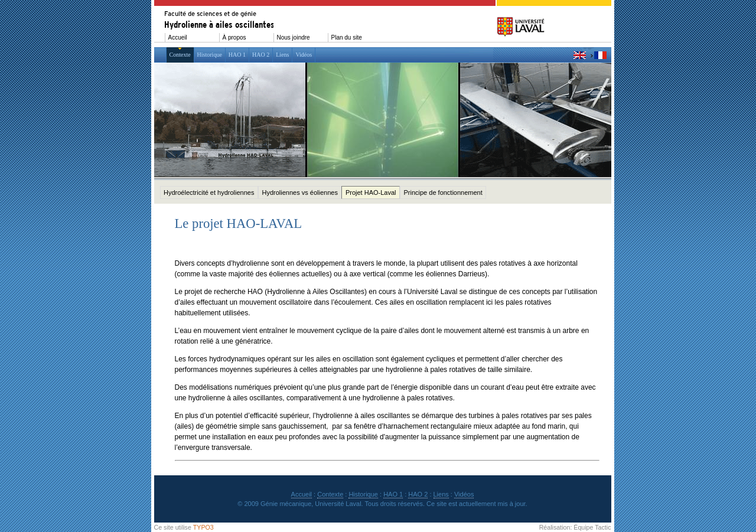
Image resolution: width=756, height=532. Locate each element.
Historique (210, 55)
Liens (282, 55)
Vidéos (304, 55)
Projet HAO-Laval (371, 192)
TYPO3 (203, 527)
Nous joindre (294, 37)
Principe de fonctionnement (443, 192)
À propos (234, 37)
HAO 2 (261, 55)
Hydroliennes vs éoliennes (299, 192)
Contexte (180, 55)
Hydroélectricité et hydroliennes (209, 192)
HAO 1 (237, 55)
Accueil (178, 37)
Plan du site (347, 37)
